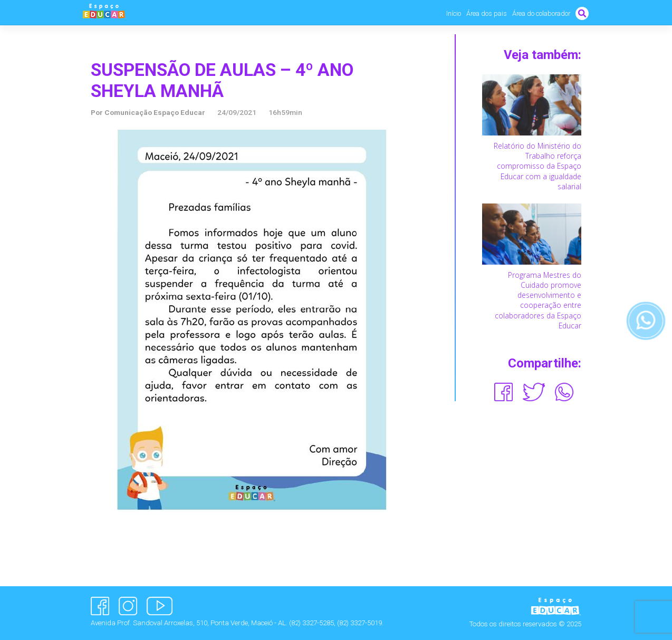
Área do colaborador (541, 13)
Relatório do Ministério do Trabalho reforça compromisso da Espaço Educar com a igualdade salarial (537, 166)
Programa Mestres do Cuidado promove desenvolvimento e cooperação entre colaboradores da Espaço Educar (538, 300)
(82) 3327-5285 (311, 623)
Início (454, 13)
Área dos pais (487, 13)
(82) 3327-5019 (359, 623)
